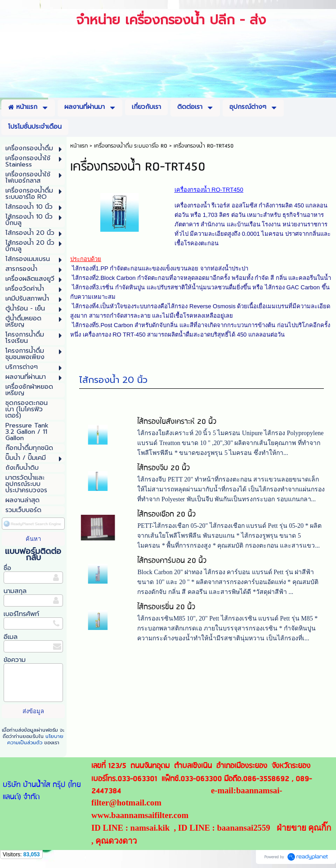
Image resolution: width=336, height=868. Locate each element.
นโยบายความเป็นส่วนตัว (36, 740)
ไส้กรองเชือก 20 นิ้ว (166, 516)
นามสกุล (15, 591)
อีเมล (11, 637)
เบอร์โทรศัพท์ (21, 614)
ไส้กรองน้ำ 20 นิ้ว (113, 381)
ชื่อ (7, 568)
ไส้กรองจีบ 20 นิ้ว (164, 470)
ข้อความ (15, 660)
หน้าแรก (79, 146)
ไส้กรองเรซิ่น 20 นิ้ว (166, 609)
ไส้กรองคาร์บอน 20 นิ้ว (172, 562)
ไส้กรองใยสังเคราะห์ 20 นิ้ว (177, 423)
